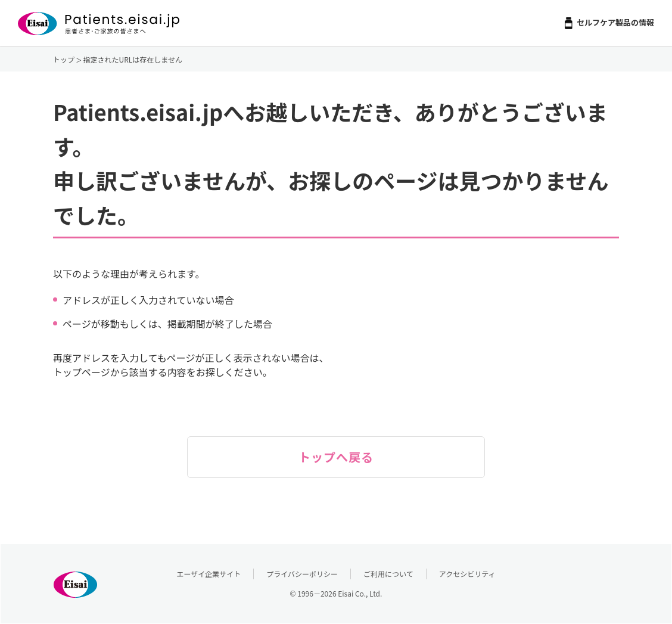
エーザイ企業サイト (209, 574)
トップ (64, 59)
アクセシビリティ (467, 574)
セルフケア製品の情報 (615, 22)
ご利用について (388, 574)
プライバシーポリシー (302, 574)
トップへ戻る (336, 457)
